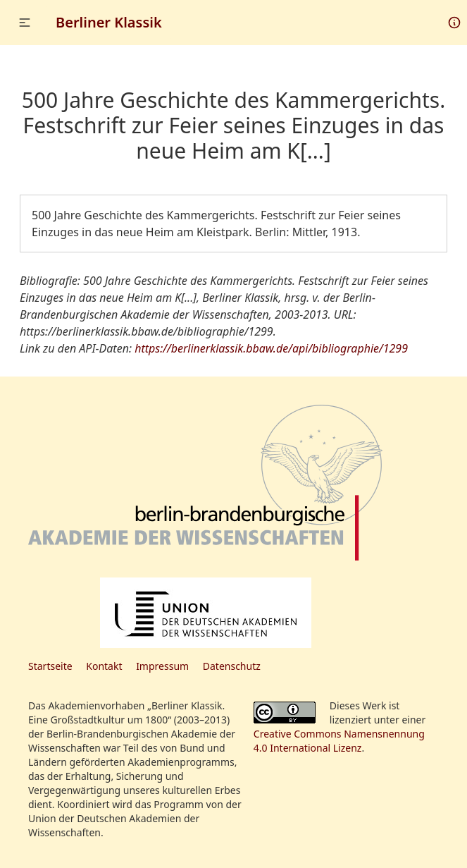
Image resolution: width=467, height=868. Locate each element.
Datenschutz (232, 666)
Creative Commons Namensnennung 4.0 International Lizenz (339, 741)
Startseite (50, 666)
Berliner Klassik (109, 22)
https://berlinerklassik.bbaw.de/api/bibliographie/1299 (271, 348)
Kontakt (104, 666)
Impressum (162, 666)
